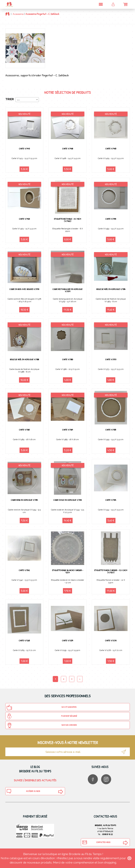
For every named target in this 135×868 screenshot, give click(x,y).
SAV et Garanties (41, 707)
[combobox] (27, 100)
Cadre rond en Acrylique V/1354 (24, 500)
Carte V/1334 (111, 500)
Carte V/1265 (24, 641)
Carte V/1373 (111, 359)
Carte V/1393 (111, 219)
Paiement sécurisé (42, 716)
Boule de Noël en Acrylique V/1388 (24, 359)
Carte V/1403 (24, 219)
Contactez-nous (96, 842)
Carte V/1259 (67, 641)
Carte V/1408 (68, 149)
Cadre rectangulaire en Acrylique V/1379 (67, 290)
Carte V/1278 (111, 641)
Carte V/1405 (111, 149)
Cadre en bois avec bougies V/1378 (24, 289)
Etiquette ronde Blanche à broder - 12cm (68, 571)
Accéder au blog (23, 791)
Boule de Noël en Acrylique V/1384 (111, 289)
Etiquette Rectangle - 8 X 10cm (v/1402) (67, 220)
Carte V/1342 (24, 570)
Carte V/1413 (24, 149)
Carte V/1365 (24, 430)
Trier (10, 99)
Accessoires (18, 14)
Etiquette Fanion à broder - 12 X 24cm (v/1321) (111, 571)
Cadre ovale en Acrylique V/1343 (67, 500)
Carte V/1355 (111, 430)
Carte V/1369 (67, 430)
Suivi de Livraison (41, 725)
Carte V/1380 (68, 359)
